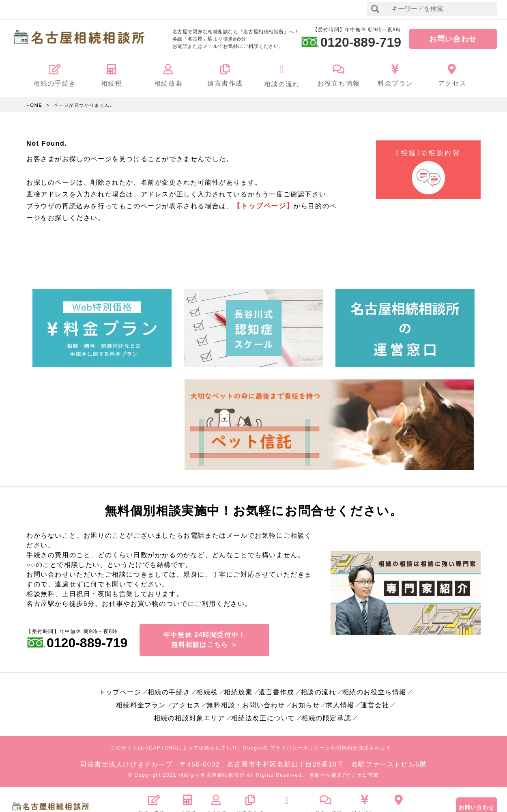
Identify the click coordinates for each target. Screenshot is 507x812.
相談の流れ (318, 689)
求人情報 (340, 702)
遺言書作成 (277, 689)
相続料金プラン (141, 702)
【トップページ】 (262, 206)
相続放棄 (238, 689)
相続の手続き (169, 689)
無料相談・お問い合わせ (246, 702)
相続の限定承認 (326, 715)
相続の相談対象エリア (189, 715)
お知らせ (305, 702)
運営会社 (375, 702)
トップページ (120, 689)
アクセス (186, 702)
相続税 (207, 689)
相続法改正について (263, 715)
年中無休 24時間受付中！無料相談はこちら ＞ (205, 636)
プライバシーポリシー (298, 745)
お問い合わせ (453, 39)
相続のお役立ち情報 (374, 689)
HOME (34, 105)
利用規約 (342, 745)
